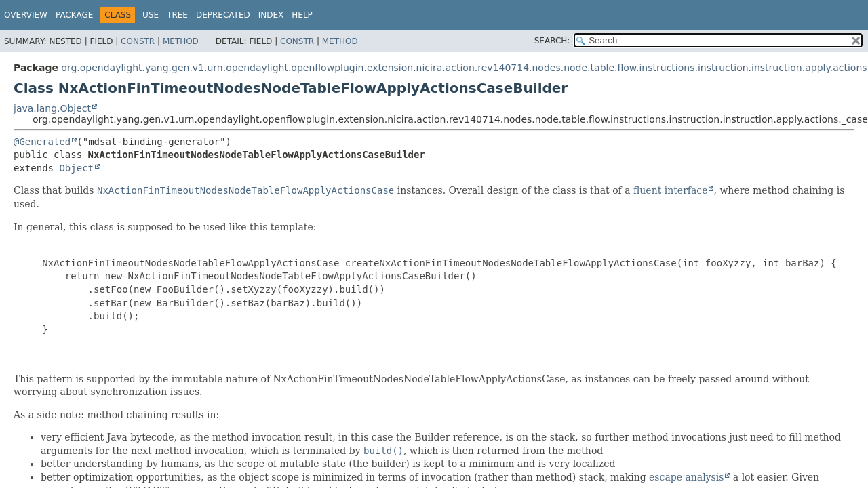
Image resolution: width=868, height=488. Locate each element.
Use (151, 15)
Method (181, 41)
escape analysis (686, 477)
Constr (138, 41)
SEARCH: (552, 41)
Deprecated (223, 15)
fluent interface (670, 190)
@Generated (42, 142)
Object (76, 168)
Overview (26, 15)
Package (74, 15)
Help (302, 15)
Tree (177, 15)
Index (271, 15)
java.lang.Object (52, 108)
